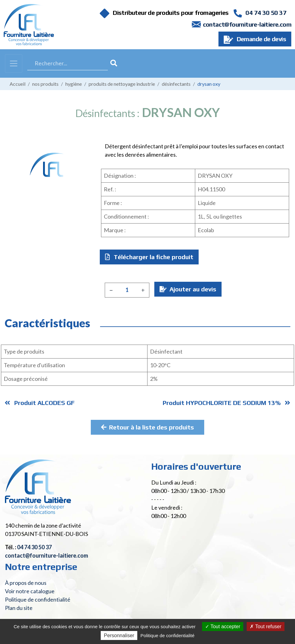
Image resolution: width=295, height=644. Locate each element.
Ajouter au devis (188, 289)
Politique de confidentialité (38, 599)
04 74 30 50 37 (260, 13)
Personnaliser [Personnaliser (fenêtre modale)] (119, 635)
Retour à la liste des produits (147, 427)
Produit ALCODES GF (40, 403)
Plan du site (19, 608)
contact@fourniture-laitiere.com (247, 24)
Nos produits (45, 84)
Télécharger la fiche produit (149, 257)
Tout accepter (223, 627)
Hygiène (74, 84)
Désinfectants (176, 84)
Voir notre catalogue (30, 591)
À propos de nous (26, 583)
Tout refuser (266, 627)
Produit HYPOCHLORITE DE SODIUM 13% (227, 403)
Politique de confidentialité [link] (167, 635)
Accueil (18, 84)
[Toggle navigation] (14, 63)
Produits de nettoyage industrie (122, 84)
